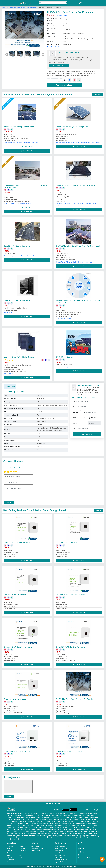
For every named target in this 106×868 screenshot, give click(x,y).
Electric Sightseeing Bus (88, 837)
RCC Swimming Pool (41, 837)
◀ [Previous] (7, 54)
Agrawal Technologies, (63, 367)
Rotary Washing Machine (29, 825)
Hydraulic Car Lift (46, 817)
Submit (9, 502)
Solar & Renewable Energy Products (16, 7)
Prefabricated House (51, 821)
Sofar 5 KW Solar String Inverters (17, 751)
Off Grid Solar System (64, 357)
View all (98, 510)
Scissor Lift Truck (58, 817)
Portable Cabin (39, 813)
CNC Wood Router (49, 823)
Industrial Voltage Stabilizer (45, 825)
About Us (10, 846)
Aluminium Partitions (29, 815)
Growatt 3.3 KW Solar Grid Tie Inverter (19, 542)
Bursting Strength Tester (57, 827)
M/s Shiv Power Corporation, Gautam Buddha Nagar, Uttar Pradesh (78, 142)
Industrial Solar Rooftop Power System (19, 126)
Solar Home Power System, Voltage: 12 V (72, 126)
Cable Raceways (47, 831)
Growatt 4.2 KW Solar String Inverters (19, 647)
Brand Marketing (60, 855)
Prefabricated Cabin (85, 819)
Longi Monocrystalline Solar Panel (17, 300)
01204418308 (82, 846)
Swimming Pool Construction (25, 837)
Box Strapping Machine (66, 815)
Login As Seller (59, 861)
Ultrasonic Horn (37, 831)
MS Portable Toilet (29, 819)
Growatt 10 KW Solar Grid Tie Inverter (71, 647)
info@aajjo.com (83, 852)
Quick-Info (10, 857)
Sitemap (9, 848)
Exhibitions (10, 859)
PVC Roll (59, 829)
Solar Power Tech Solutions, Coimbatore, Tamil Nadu (21, 142)
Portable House (93, 817)
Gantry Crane (11, 827)
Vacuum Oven (85, 821)
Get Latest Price (61, 15)
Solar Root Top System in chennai (17, 246)
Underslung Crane (92, 825)
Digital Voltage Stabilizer (61, 825)
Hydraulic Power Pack (36, 823)
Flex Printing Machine (62, 823)
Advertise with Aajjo (61, 848)
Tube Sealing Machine (90, 813)
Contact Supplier (60, 65)
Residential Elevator (35, 817)
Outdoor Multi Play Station (52, 813)
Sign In (82, 3)
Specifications (10, 386)
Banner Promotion (60, 852)
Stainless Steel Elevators (71, 817)
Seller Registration (60, 846)
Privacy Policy (35, 850)
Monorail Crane (28, 827)
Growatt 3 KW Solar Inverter (15, 594)
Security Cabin (83, 817)
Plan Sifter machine (25, 831)
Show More (97, 94)
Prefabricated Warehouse (36, 821)
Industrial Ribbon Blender (14, 815)
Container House (75, 821)
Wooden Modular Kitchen (75, 833)
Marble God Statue (49, 829)
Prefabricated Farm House (15, 819)
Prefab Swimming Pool (88, 835)
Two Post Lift (27, 835)
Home (4, 7)
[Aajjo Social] (87, 809)
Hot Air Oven (94, 821)
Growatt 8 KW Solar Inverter (15, 699)
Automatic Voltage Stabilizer (77, 825)
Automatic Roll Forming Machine (79, 829)
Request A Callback (53, 803)
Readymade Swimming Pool (56, 837)
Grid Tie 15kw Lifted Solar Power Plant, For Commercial (78, 246)
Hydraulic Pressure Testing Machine (75, 827)
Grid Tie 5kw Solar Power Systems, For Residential (76, 699)
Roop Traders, (8, 373)
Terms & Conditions (37, 848)
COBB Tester (45, 827)
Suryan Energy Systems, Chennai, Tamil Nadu (19, 256)
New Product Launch (61, 857)
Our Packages (59, 850)
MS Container (74, 819)
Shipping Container (63, 821)
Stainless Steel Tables (52, 815)
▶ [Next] (43, 54)
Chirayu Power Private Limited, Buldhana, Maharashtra (74, 262)
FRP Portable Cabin (63, 819)
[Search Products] (40, 3)
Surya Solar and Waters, (64, 318)
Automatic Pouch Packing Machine (27, 833)
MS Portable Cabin (51, 819)
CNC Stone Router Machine (77, 823)
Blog (8, 855)
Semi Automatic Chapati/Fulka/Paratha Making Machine (64, 835)
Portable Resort (39, 819)
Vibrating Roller (78, 813)
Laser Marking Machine (27, 813)
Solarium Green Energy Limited (68, 52)
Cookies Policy (35, 846)
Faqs (8, 861)
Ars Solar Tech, (9, 312)
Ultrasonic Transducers (81, 831)
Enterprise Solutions (61, 859)
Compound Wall (40, 815)
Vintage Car (15, 839)
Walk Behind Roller (67, 813)
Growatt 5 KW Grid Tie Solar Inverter (70, 542)
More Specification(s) (55, 47)
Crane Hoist (19, 827)
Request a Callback (64, 85)
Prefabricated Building (22, 821)
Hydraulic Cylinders (23, 823)
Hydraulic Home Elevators (20, 817)
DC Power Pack (12, 823)
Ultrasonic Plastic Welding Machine (63, 831)
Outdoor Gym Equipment (73, 837)
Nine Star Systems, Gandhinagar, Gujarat (17, 203)
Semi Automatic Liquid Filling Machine (49, 833)
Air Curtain (65, 829)
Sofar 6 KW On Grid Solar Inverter (69, 751)
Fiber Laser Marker (23, 829)
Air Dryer (64, 833)
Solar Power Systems (32, 7)
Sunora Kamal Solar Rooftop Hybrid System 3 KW (75, 185)
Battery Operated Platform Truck (28, 839)
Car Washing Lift (18, 835)
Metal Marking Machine (36, 829)
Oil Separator (17, 825)
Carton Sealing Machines (82, 815)
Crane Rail (37, 827)
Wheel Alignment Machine (40, 835)
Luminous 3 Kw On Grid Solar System (19, 357)
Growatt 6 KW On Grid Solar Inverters (71, 594)
